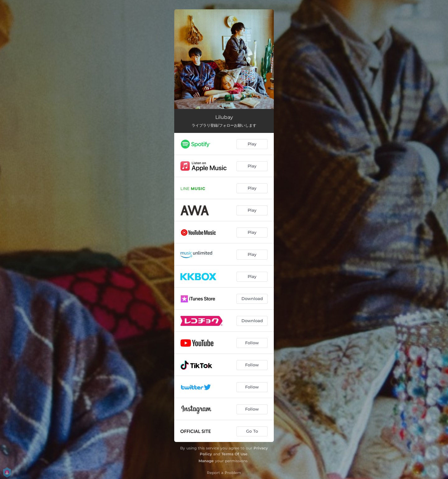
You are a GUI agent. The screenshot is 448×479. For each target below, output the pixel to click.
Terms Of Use (235, 454)
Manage (206, 461)
